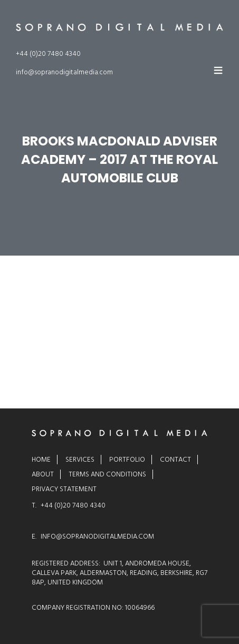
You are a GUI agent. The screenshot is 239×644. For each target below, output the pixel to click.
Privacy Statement (64, 489)
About (43, 474)
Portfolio (127, 460)
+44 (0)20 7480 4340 (48, 54)
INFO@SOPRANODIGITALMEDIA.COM (97, 536)
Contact (175, 460)
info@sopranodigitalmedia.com (64, 72)
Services (80, 460)
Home (41, 460)
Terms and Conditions (107, 474)
